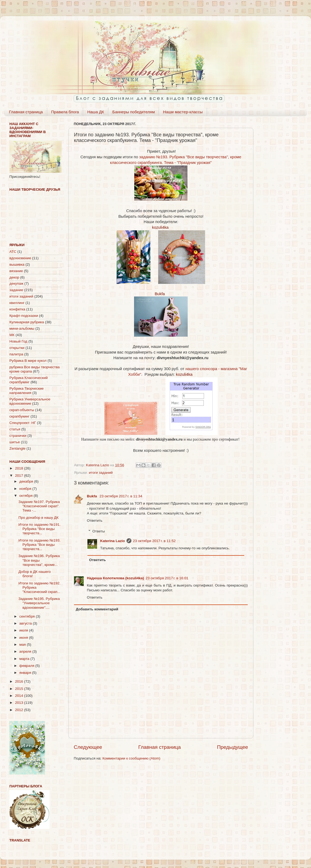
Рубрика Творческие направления (27, 391)
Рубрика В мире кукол (28, 361)
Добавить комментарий (97, 609)
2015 (20, 689)
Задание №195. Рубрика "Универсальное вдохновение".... (39, 603)
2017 (20, 476)
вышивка (17, 264)
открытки (17, 348)
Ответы (99, 531)
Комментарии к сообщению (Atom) (131, 758)
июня (24, 638)
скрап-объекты (22, 410)
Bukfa (160, 294)
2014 (20, 696)
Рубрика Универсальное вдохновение (30, 401)
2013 (20, 703)
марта (25, 659)
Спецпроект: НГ (23, 423)
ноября (26, 489)
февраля (27, 666)
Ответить (95, 521)
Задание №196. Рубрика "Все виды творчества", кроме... (39, 560)
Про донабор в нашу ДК (39, 518)
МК (12, 335)
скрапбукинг (19, 416)
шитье (15, 442)
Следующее (88, 747)
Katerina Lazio (113, 541)
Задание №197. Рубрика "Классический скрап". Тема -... (39, 506)
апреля (26, 651)
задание (16, 290)
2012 (20, 710)
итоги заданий (101, 473)
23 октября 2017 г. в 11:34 (121, 496)
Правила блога (65, 112)
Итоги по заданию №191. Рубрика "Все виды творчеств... (40, 529)
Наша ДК (96, 112)
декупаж (16, 283)
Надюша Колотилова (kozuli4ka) (115, 578)
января (26, 673)
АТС (13, 252)
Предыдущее (232, 747)
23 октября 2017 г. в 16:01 (167, 578)
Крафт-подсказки (24, 316)
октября (26, 496)
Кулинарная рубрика (27, 322)
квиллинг (17, 303)
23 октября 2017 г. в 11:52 (154, 541)
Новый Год (18, 341)
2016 (20, 681)
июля (24, 630)
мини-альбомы (22, 328)
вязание (16, 271)
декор (14, 277)
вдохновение (20, 258)
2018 (20, 468)
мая (23, 645)
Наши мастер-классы (183, 112)
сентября (27, 616)
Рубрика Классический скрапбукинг (29, 380)
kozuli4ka (160, 227)
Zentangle (17, 448)
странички (18, 436)
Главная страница (26, 112)
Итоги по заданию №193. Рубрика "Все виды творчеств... (40, 545)
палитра (16, 354)
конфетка (17, 309)
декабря (27, 481)
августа (26, 623)
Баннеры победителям (134, 112)
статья (15, 429)
